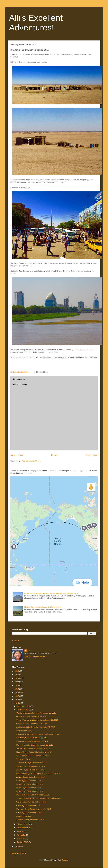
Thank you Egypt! (23, 759)
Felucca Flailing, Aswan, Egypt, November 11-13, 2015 (39, 773)
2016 (17, 700)
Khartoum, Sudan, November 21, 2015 (32, 741)
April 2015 (21, 835)
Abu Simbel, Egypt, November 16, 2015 (32, 763)
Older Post (92, 455)
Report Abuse (19, 853)
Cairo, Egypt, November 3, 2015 (29, 806)
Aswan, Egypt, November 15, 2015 (30, 766)
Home (55, 455)
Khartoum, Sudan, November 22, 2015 (32, 738)
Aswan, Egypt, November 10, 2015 (30, 777)
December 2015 (24, 706)
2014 (17, 846)
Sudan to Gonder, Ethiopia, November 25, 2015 (36, 727)
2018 (17, 692)
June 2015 (21, 831)
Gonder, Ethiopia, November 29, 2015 (32, 716)
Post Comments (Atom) (31, 461)
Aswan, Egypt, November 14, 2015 (30, 770)
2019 (17, 689)
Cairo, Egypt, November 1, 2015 (29, 813)
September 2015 (24, 828)
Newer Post (17, 455)
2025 (17, 671)
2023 (17, 678)
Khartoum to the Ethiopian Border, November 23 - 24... (38, 734)
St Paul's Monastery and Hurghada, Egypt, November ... (39, 798)
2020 (17, 685)
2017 (17, 696)
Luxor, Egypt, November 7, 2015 (29, 791)
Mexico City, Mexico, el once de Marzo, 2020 (42, 607)
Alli (29, 651)
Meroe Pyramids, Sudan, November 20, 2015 (35, 745)
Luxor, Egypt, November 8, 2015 (29, 784)
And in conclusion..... (25, 816)
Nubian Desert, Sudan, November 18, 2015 (34, 752)
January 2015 (23, 842)
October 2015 (23, 824)
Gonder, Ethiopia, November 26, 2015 (32, 724)
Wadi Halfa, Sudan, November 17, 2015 (32, 756)
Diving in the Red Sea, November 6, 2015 (33, 795)
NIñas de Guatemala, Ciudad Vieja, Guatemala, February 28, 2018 (51, 593)
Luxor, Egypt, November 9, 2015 (29, 781)
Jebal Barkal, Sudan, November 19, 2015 (33, 748)
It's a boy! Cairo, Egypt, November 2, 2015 (34, 809)
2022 (17, 682)
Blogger (65, 860)
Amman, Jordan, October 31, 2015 (30, 820)
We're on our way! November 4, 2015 (31, 802)
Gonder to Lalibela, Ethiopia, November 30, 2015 (36, 713)
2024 (17, 675)
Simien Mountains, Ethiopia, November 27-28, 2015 (37, 720)
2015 (17, 703)
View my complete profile (35, 656)
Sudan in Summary (24, 731)
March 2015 (22, 838)
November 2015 (24, 710)
